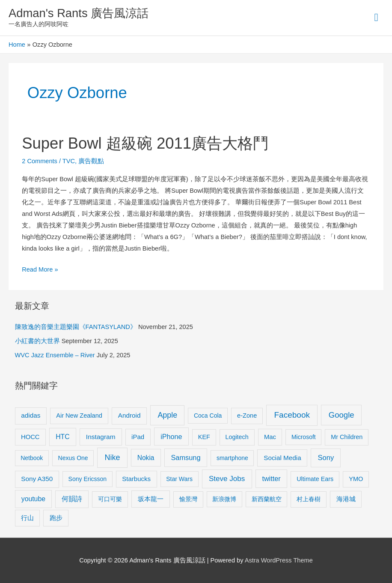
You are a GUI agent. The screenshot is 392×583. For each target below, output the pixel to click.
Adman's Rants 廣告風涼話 (79, 13)
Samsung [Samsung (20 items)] (186, 457)
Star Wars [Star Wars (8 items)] (179, 479)
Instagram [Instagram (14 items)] (101, 437)
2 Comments (40, 161)
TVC (69, 161)
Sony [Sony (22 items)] (326, 458)
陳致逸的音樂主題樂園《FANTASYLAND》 (76, 327)
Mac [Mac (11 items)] (270, 437)
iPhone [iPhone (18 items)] (171, 437)
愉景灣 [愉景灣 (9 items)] (188, 499)
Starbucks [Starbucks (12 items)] (136, 479)
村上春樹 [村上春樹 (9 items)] (309, 499)
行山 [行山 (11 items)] (27, 518)
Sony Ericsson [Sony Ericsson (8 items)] (88, 479)
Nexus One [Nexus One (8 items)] (73, 458)
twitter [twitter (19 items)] (271, 478)
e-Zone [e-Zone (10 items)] (247, 416)
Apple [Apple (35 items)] (167, 415)
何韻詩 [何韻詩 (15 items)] (72, 499)
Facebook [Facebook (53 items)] (292, 415)
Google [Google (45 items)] (342, 415)
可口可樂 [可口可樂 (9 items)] (110, 499)
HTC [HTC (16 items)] (62, 437)
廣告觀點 (91, 161)
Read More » (40, 268)
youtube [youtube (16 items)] (33, 499)
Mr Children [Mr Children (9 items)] (347, 437)
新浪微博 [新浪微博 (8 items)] (224, 499)
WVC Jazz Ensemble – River (55, 355)
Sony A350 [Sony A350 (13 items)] (37, 479)
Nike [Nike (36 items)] (112, 457)
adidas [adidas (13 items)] (31, 415)
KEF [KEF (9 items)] (204, 437)
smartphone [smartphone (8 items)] (232, 458)
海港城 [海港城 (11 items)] (346, 499)
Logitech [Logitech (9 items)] (237, 437)
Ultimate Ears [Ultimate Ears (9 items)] (315, 479)
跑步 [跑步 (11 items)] (56, 518)
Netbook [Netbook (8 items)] (32, 458)
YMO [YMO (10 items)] (356, 479)
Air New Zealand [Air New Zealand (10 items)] (79, 416)
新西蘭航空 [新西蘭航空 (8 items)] (267, 499)
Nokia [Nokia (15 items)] (146, 458)
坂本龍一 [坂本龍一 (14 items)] (151, 499)
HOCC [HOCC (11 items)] (30, 437)
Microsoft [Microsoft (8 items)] (304, 437)
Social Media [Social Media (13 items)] (282, 458)
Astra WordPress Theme (279, 560)
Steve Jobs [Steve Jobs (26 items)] (227, 479)
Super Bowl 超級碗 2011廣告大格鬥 (145, 143)
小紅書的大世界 (37, 341)
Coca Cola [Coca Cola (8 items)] (208, 416)
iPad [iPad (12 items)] (138, 437)
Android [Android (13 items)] (129, 415)
